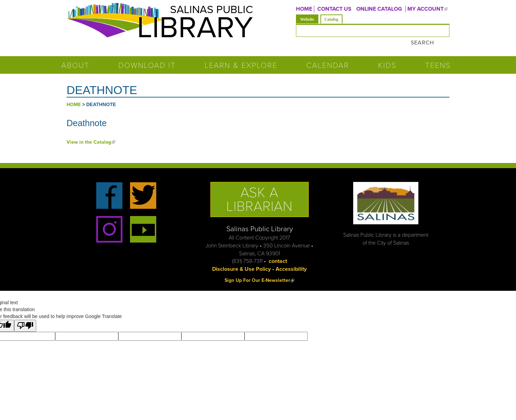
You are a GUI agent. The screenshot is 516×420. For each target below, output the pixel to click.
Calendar (328, 57)
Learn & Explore (241, 57)
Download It (147, 57)
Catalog (331, 19)
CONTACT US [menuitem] (334, 9)
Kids (387, 57)
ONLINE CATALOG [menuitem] (379, 9)
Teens (438, 57)
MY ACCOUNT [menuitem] (428, 9)
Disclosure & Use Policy (241, 260)
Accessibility (291, 260)
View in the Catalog (91, 133)
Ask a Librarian (260, 190)
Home (74, 96)
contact (278, 252)
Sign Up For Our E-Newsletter (259, 271)
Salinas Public (210, 10)
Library (193, 29)
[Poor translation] (25, 317)
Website (309, 19)
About (75, 57)
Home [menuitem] (304, 9)
